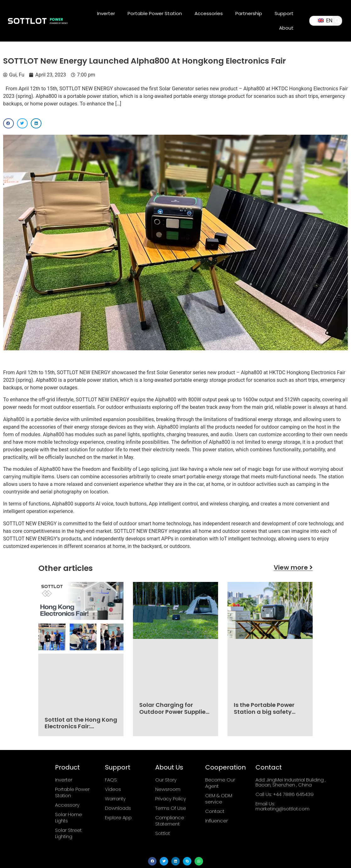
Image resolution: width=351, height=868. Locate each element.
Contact (215, 811)
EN (325, 21)
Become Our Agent (220, 783)
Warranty (115, 799)
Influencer (217, 821)
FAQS (111, 780)
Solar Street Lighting (68, 833)
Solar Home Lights (69, 817)
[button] (338, 21)
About (286, 28)
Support (284, 13)
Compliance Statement (170, 821)
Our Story (166, 780)
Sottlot (163, 833)
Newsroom (168, 789)
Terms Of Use (171, 808)
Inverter (106, 13)
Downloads (118, 808)
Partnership (249, 13)
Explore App (118, 817)
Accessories (209, 13)
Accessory (67, 805)
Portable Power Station (155, 13)
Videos (113, 789)
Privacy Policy (171, 799)
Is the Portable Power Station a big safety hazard (264, 712)
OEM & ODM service (219, 799)
